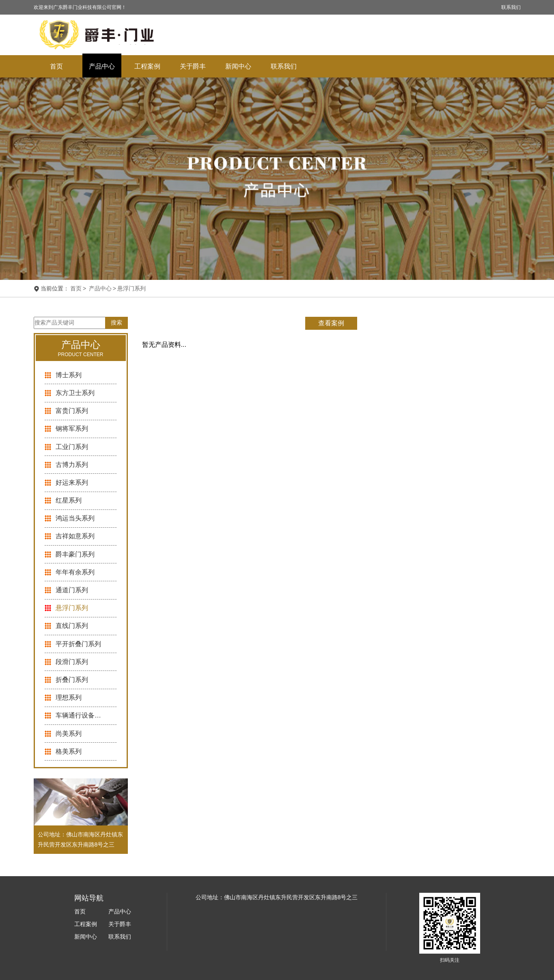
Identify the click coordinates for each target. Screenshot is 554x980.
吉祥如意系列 (75, 536)
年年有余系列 (75, 572)
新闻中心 (238, 66)
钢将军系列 (72, 429)
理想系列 (69, 697)
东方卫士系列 (75, 393)
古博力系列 (72, 465)
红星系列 (69, 500)
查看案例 (331, 323)
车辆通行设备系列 (80, 715)
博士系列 (69, 375)
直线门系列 (72, 626)
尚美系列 (69, 734)
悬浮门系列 (131, 288)
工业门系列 (72, 447)
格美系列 (69, 751)
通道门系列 (72, 590)
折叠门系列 (72, 680)
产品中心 (102, 66)
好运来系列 (72, 482)
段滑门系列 (72, 662)
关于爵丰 (193, 66)
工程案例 (147, 66)
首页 (56, 66)
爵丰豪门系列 (75, 554)
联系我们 (511, 7)
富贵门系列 (72, 411)
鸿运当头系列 (75, 518)
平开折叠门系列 (78, 644)
